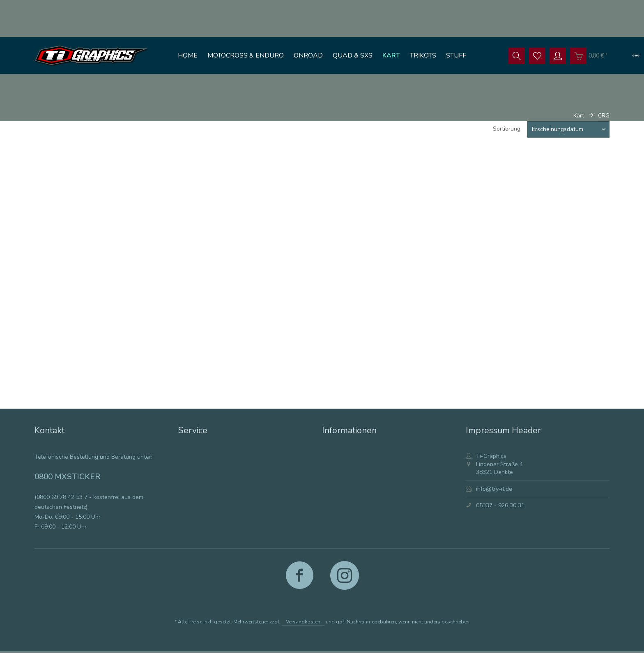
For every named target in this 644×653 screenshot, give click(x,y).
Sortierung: (507, 129)
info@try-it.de (494, 489)
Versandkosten (303, 622)
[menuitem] (188, 55)
